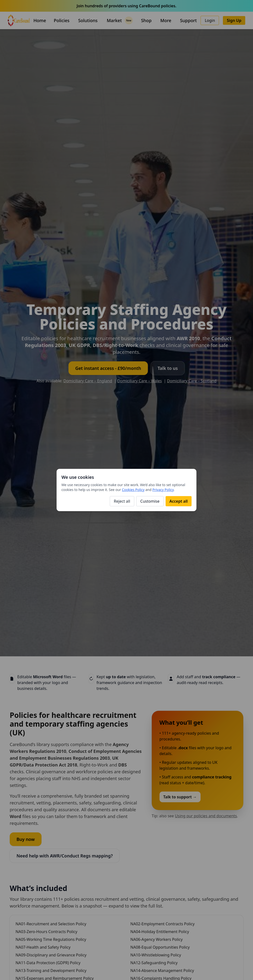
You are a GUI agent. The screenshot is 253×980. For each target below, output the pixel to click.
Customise (150, 501)
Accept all (179, 501)
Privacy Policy (163, 490)
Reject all (122, 501)
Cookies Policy (133, 490)
